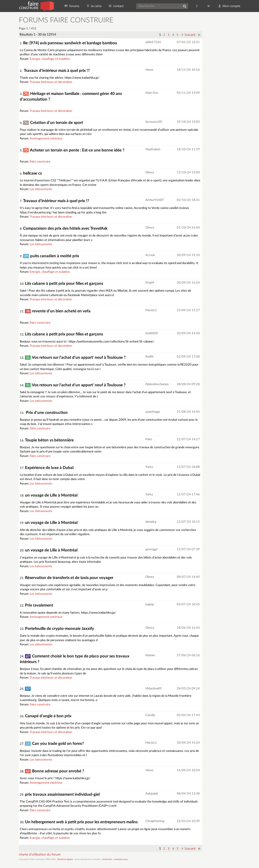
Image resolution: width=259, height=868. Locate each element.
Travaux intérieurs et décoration (51, 82)
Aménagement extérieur (46, 139)
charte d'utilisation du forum (40, 855)
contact (116, 6)
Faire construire (40, 162)
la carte (94, 6)
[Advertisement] (228, 87)
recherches (107, 859)
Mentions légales (65, 859)
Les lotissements (41, 189)
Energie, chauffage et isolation (50, 59)
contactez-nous (121, 859)
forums (72, 6)
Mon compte (229, 6)
